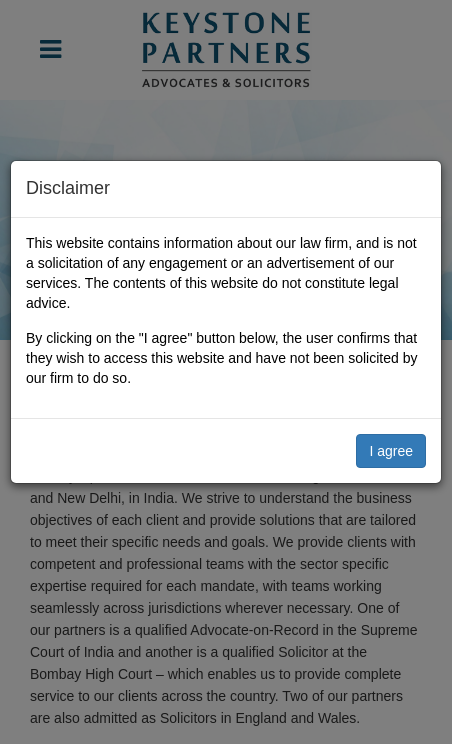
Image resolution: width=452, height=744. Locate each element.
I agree (391, 451)
